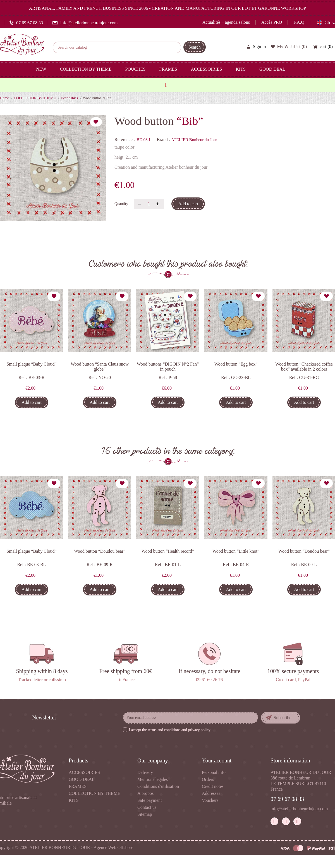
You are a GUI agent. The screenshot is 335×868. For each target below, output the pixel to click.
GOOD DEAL (82, 779)
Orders (208, 779)
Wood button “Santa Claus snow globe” (100, 367)
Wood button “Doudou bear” (100, 551)
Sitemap (145, 814)
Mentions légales (153, 779)
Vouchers (210, 800)
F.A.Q (299, 22)
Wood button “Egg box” (236, 364)
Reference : (125, 139)
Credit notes (213, 786)
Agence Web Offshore (113, 847)
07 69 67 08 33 (287, 799)
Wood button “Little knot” (236, 551)
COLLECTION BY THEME (94, 793)
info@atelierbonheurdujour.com (299, 809)
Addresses (211, 793)
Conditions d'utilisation (158, 786)
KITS (74, 800)
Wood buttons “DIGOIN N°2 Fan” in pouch (168, 367)
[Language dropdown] (326, 23)
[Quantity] (149, 204)
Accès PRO (272, 22)
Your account (217, 760)
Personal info (214, 772)
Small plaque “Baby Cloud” (31, 364)
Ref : (23, 377)
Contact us (147, 807)
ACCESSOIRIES (84, 772)
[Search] (117, 47)
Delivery (145, 772)
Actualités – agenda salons (226, 22)
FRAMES (78, 786)
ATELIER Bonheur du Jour (194, 140)
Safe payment (150, 800)
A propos (145, 793)
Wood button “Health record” (168, 551)
